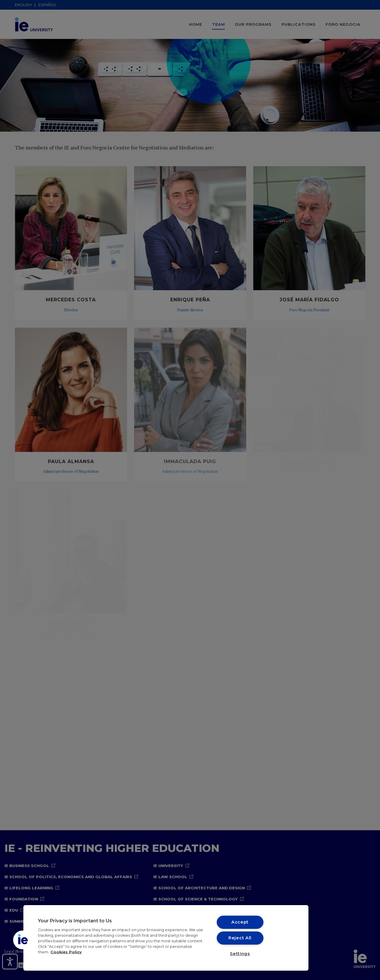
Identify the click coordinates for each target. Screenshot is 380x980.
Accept (240, 922)
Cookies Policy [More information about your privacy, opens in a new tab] (66, 952)
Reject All (240, 938)
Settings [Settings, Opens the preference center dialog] (240, 954)
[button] (22, 940)
